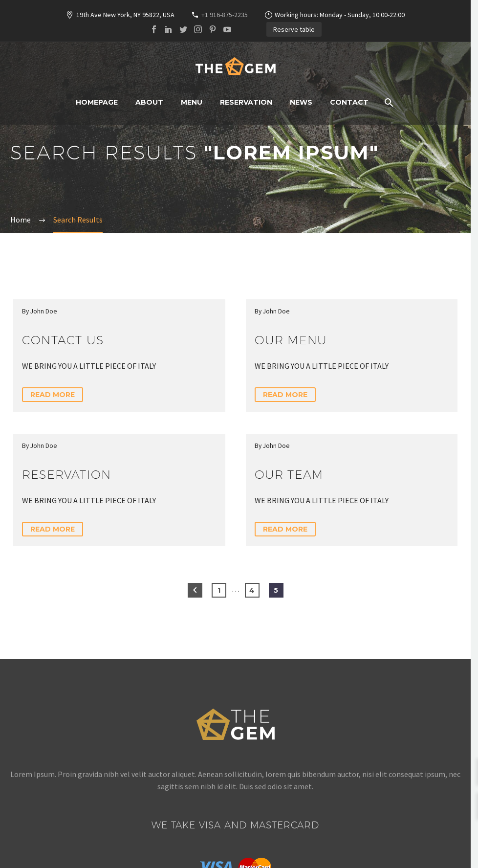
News (301, 102)
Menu (192, 102)
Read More (53, 395)
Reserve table (294, 29)
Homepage (97, 102)
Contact (349, 102)
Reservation (246, 102)
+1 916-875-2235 (225, 15)
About (149, 102)
